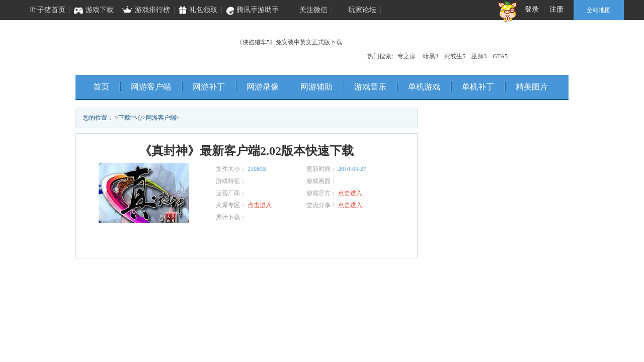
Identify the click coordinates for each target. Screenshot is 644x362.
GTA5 (500, 56)
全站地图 (599, 10)
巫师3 (479, 56)
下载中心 (130, 118)
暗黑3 (431, 56)
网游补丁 (209, 87)
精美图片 (532, 87)
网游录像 (263, 87)
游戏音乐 (370, 87)
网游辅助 (316, 87)
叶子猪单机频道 (141, 45)
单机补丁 (478, 87)
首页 (101, 87)
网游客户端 (151, 87)
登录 (532, 9)
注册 (556, 9)
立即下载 (156, 241)
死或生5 (455, 56)
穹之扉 (407, 56)
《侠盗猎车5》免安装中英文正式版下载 (289, 42)
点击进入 (350, 193)
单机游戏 (424, 87)
